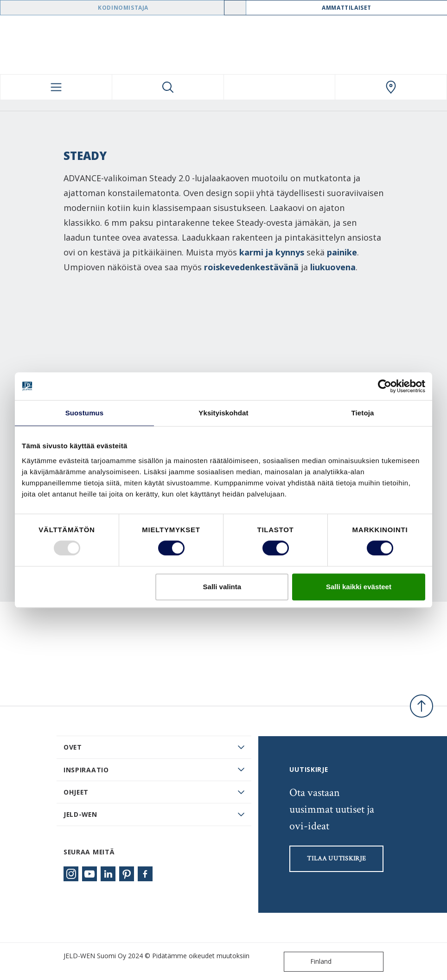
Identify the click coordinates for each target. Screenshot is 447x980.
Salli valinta (222, 587)
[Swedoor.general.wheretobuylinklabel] (391, 87)
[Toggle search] (168, 87)
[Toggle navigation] (56, 87)
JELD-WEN (80, 814)
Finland (310, 962)
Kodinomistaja (123, 8)
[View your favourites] (280, 87)
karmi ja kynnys (272, 252)
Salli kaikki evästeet (359, 587)
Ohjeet (76, 792)
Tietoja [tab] (363, 413)
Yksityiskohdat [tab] (223, 413)
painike (342, 252)
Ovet (73, 747)
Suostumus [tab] (85, 413)
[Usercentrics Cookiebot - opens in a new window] (385, 386)
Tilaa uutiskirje (336, 859)
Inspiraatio (86, 770)
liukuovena (333, 267)
